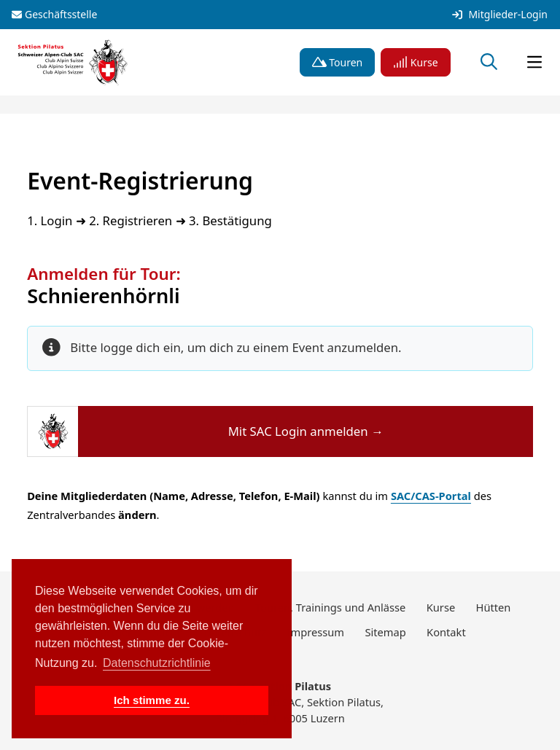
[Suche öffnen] (489, 63)
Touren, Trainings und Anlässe (330, 607)
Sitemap (385, 632)
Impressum (316, 632)
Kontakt (446, 632)
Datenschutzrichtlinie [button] (157, 663)
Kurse (415, 62)
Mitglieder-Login (500, 15)
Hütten (494, 607)
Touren (338, 62)
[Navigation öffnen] (534, 63)
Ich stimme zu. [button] (152, 700)
